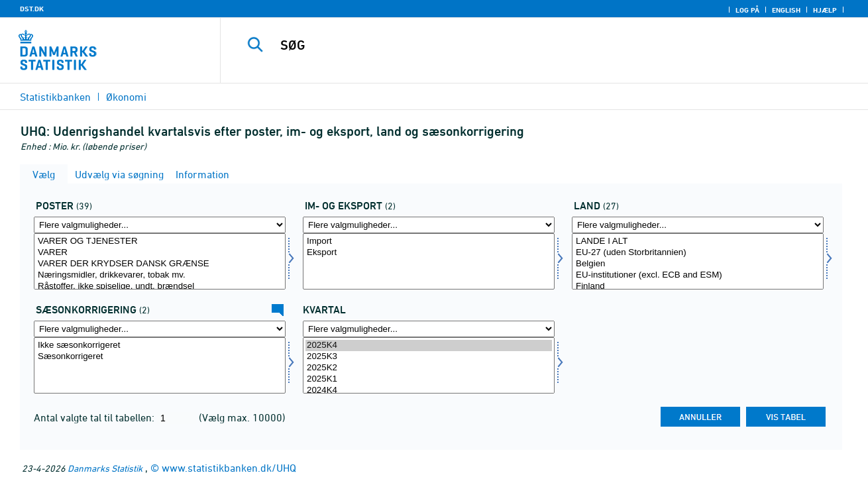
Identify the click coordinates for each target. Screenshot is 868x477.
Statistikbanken (55, 97)
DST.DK (32, 9)
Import (429, 241)
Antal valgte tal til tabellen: (95, 417)
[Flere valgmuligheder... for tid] (429, 329)
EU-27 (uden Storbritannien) (698, 253)
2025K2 (429, 368)
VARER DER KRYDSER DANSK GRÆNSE (160, 264)
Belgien (698, 264)
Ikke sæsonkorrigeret (160, 345)
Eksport (429, 253)
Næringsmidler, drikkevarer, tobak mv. (160, 275)
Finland (698, 287)
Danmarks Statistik (105, 468)
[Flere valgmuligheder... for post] (160, 225)
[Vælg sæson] (160, 365)
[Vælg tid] (429, 365)
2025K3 (429, 357)
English (786, 10)
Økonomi (126, 97)
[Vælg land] (698, 261)
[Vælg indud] (429, 261)
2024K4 (429, 391)
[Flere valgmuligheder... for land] (698, 225)
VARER (160, 253)
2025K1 (429, 379)
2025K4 (429, 345)
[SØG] (530, 45)
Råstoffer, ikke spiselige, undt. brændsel (160, 287)
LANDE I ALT (698, 241)
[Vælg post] (160, 261)
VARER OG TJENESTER (160, 241)
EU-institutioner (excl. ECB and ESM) (698, 275)
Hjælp (825, 10)
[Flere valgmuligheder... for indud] (429, 225)
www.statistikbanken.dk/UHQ (229, 468)
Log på (747, 10)
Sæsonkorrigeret (160, 357)
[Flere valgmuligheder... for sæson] (160, 329)
